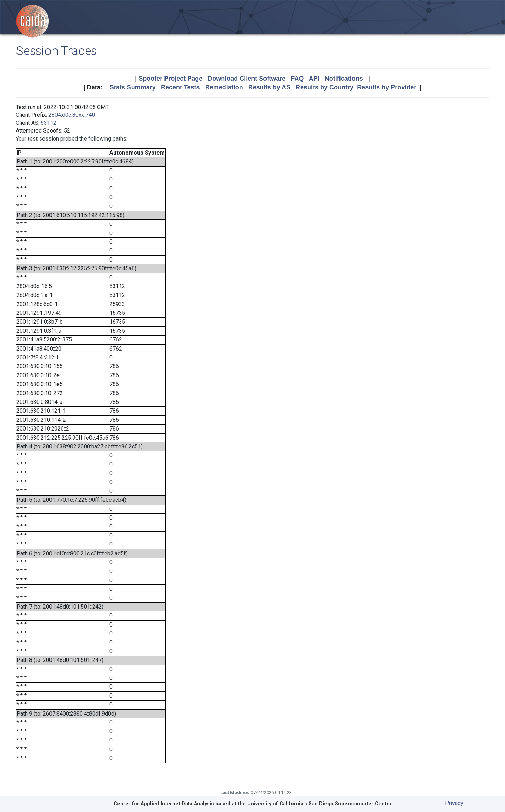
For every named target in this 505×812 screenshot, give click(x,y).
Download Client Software (247, 79)
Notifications (344, 79)
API (314, 79)
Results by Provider (387, 87)
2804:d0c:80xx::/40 (72, 115)
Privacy (454, 803)
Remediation (224, 87)
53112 (49, 123)
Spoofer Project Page (170, 79)
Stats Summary (133, 87)
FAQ (297, 79)
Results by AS (269, 87)
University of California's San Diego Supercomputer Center (319, 804)
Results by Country (325, 87)
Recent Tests (180, 87)
